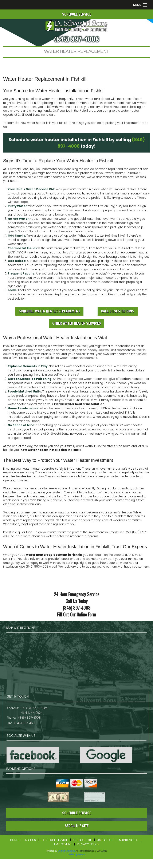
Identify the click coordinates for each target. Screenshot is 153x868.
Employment (63, 844)
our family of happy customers (127, 567)
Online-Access (66, 851)
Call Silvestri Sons (118, 311)
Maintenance (129, 840)
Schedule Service (55, 840)
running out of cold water (32, 99)
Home (14, 840)
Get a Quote (83, 840)
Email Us (30, 840)
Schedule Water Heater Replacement (49, 311)
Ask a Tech (105, 840)
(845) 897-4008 (77, 39)
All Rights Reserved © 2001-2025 (91, 851)
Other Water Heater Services (77, 323)
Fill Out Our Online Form (76, 614)
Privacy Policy (88, 844)
